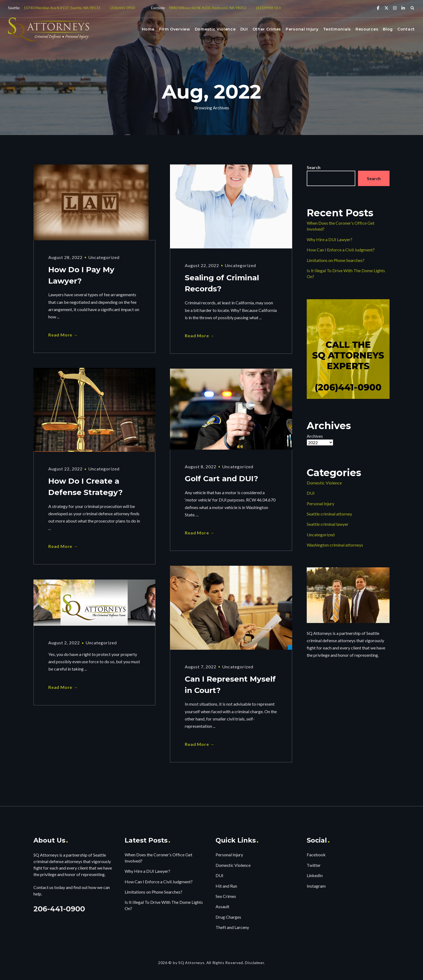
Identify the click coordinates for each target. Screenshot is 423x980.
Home (148, 29)
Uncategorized (104, 257)
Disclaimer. (255, 963)
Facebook (316, 855)
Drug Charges (228, 917)
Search (314, 167)
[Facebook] (378, 8)
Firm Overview (175, 29)
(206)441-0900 (123, 8)
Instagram (316, 886)
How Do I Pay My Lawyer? (81, 275)
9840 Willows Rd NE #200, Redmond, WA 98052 (208, 8)
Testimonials (337, 29)
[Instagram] (395, 8)
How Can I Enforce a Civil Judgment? (341, 250)
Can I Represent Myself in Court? (230, 685)
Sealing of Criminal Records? (222, 284)
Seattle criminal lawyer (328, 524)
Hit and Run (226, 886)
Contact (406, 29)
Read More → (63, 335)
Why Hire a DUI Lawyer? (330, 239)
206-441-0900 (59, 909)
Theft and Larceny (232, 927)
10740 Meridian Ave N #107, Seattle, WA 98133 (62, 8)
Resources (367, 29)
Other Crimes (267, 29)
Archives (315, 436)
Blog (388, 29)
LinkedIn (315, 875)
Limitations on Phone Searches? (336, 260)
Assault (222, 906)
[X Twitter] (386, 8)
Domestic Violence (215, 29)
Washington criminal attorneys (335, 545)
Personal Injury (302, 29)
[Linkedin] (403, 8)
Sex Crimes (226, 896)
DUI (244, 29)
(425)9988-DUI (268, 8)
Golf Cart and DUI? (221, 479)
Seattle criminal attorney (329, 514)
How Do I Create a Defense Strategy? (86, 487)
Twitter (314, 865)
